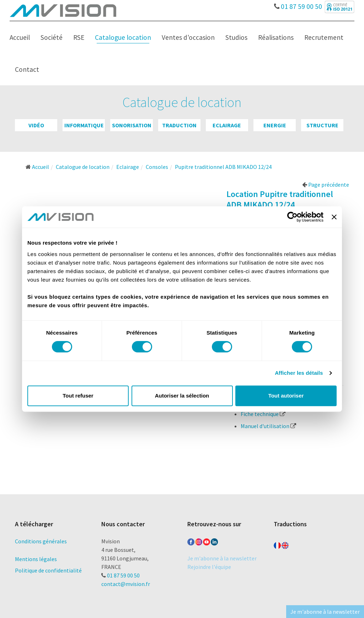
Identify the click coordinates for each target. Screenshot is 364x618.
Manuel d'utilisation (268, 426)
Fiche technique (263, 414)
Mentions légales (36, 559)
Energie (275, 125)
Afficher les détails (299, 373)
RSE (79, 37)
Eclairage (227, 125)
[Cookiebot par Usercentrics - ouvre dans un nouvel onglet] (292, 217)
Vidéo (36, 125)
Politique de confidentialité (48, 570)
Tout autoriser (286, 396)
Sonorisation (132, 125)
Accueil (20, 37)
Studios (236, 37)
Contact (27, 69)
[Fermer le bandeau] (334, 217)
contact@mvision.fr (126, 584)
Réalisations (276, 37)
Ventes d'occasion (188, 37)
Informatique (84, 125)
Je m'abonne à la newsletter (222, 558)
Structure (322, 125)
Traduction (179, 125)
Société (52, 37)
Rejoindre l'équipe (209, 567)
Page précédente (326, 185)
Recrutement (324, 37)
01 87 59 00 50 (298, 5)
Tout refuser (78, 396)
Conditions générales (41, 541)
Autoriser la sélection (182, 396)
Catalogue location (123, 37)
